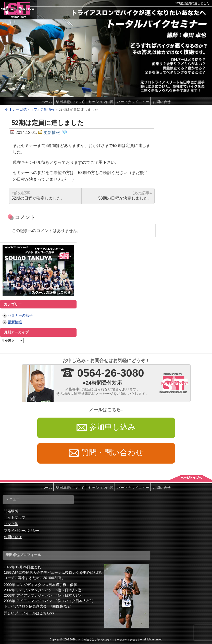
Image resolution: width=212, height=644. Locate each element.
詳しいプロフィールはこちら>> (29, 613)
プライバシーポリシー (22, 531)
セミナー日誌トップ (21, 109)
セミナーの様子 (20, 315)
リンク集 (11, 524)
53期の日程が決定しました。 (125, 196)
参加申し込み (106, 428)
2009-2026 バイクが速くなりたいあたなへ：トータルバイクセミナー (103, 640)
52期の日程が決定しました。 (38, 196)
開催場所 (11, 511)
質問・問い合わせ (106, 453)
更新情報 (47, 109)
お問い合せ (13, 537)
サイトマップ (15, 517)
